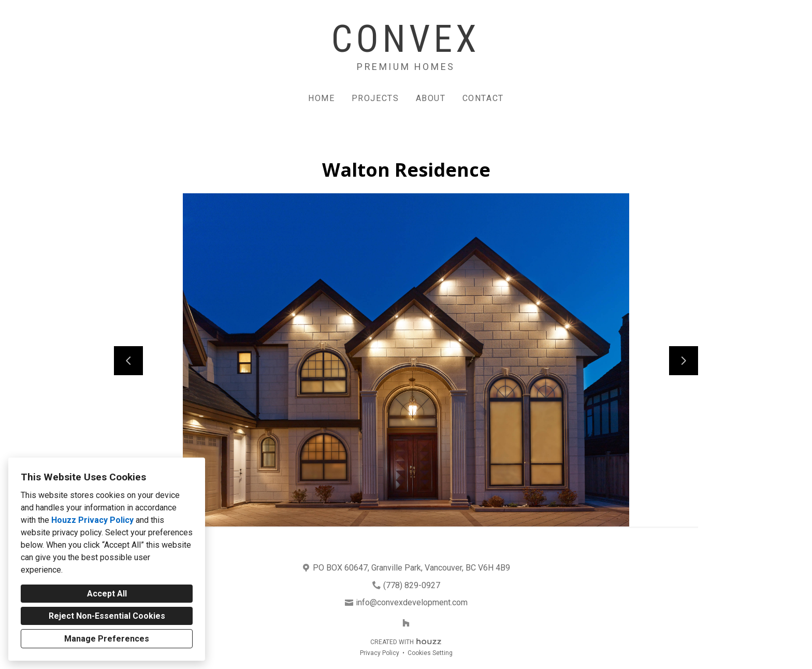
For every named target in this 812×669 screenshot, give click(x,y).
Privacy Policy (380, 653)
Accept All (107, 594)
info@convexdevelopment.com (412, 602)
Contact (483, 98)
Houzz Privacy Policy (92, 520)
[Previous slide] (128, 361)
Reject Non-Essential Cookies (107, 616)
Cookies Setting (430, 653)
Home (321, 98)
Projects (375, 98)
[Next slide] (684, 361)
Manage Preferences (107, 639)
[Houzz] (406, 623)
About (431, 98)
